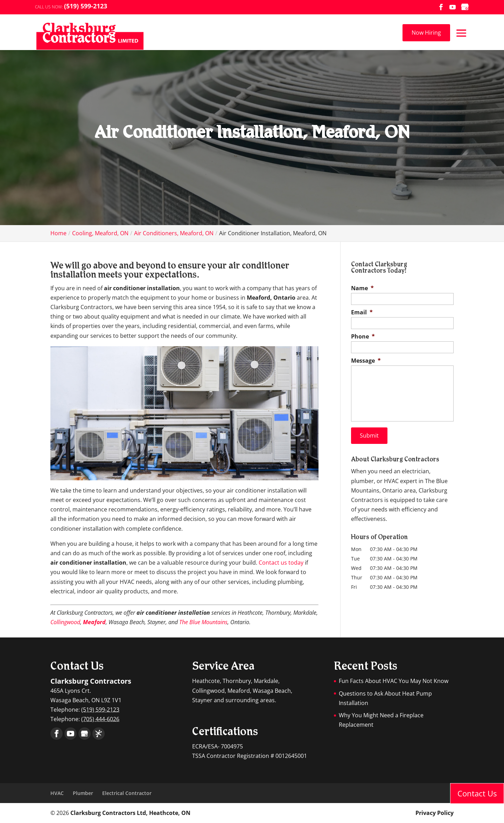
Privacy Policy (435, 813)
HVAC (57, 793)
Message (366, 361)
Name (362, 288)
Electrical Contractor (127, 793)
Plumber (83, 793)
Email (362, 312)
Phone (363, 337)
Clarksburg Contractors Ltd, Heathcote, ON (130, 813)
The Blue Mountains (203, 622)
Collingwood (65, 622)
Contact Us (477, 793)
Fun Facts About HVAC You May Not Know (394, 681)
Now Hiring (426, 33)
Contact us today (281, 563)
